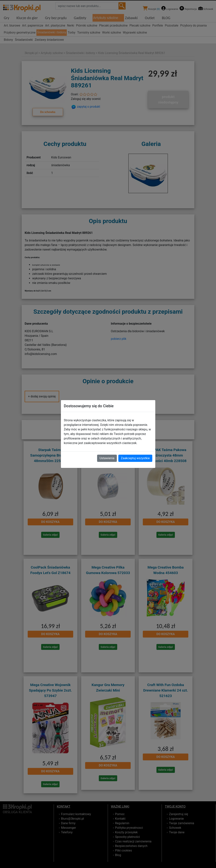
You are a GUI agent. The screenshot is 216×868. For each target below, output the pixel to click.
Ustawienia (107, 458)
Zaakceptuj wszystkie (135, 458)
